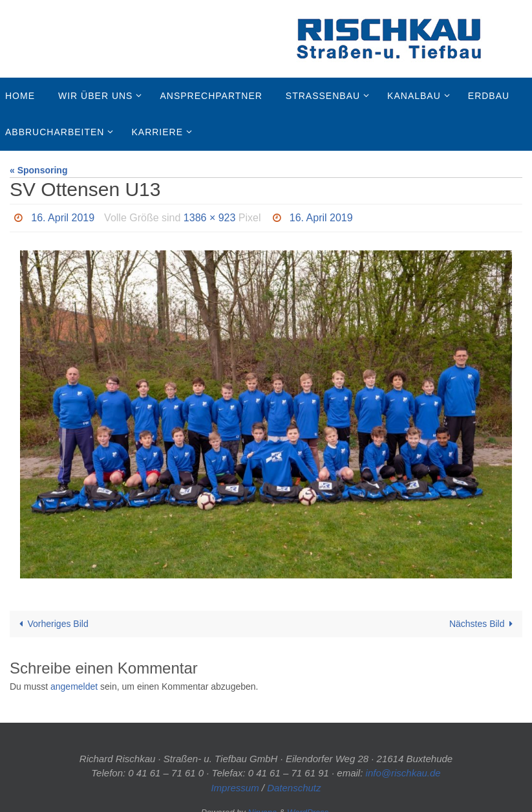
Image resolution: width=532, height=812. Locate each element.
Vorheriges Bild (52, 624)
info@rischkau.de (403, 773)
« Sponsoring (38, 170)
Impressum (235, 788)
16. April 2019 (63, 218)
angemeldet (74, 686)
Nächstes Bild (483, 624)
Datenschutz (294, 788)
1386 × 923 (210, 218)
